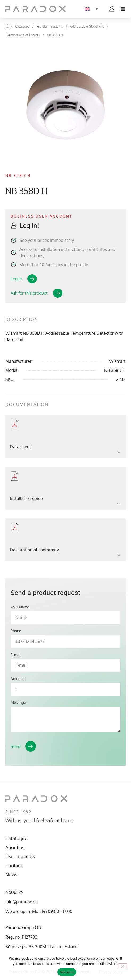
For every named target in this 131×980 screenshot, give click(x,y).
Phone (16, 631)
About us (15, 847)
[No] (122, 966)
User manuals (20, 856)
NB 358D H (55, 35)
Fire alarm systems (50, 26)
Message (18, 703)
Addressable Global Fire (87, 26)
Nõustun (67, 972)
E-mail (16, 655)
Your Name (20, 607)
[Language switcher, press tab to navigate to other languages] (91, 9)
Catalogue (22, 26)
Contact (14, 865)
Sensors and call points (23, 35)
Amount (17, 679)
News (11, 874)
